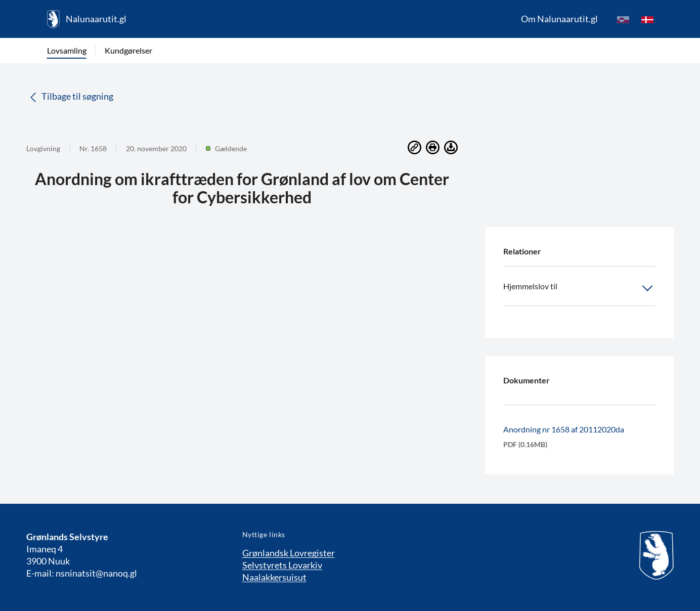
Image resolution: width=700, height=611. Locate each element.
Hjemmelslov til (579, 288)
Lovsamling (67, 50)
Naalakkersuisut (274, 577)
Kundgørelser (128, 50)
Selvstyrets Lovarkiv (282, 565)
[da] (647, 19)
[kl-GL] (623, 19)
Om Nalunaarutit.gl (559, 19)
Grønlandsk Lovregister (289, 553)
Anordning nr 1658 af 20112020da (564, 429)
